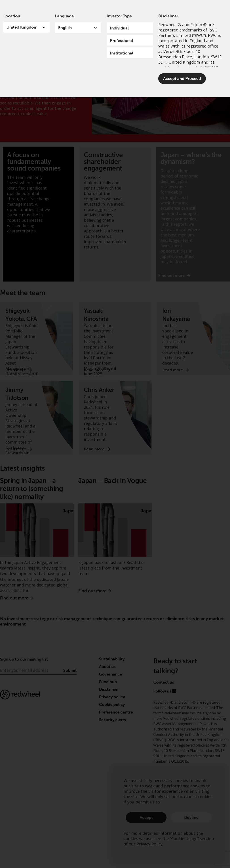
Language (64, 16)
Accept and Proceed (182, 79)
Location (12, 16)
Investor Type (119, 16)
